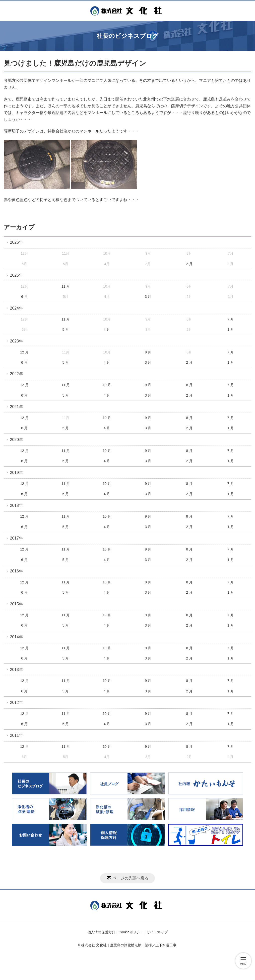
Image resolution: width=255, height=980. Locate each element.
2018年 (16, 505)
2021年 (16, 407)
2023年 (16, 341)
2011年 (16, 735)
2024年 (16, 308)
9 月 (148, 352)
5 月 (66, 329)
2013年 (16, 670)
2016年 (16, 571)
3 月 (148, 297)
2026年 (16, 242)
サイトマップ (157, 932)
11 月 (66, 286)
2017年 (16, 538)
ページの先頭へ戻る (130, 878)
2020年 (16, 440)
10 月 (107, 385)
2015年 (16, 604)
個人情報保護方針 (101, 932)
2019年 (16, 473)
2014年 (16, 637)
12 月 (24, 352)
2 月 (189, 264)
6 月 (24, 297)
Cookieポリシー (131, 932)
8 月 (189, 385)
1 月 (231, 329)
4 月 (107, 329)
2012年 (16, 703)
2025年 (16, 275)
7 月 (231, 319)
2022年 (16, 374)
